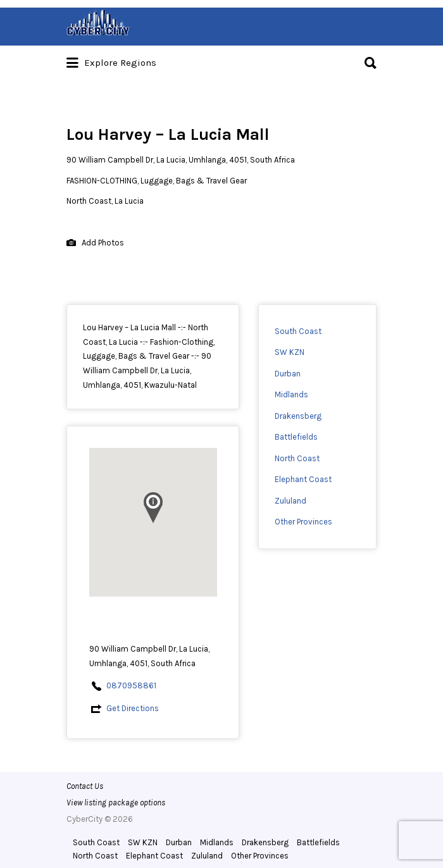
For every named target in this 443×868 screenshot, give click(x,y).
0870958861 (131, 685)
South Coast (298, 331)
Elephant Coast (303, 479)
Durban (288, 374)
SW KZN (290, 352)
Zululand (290, 501)
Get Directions (133, 708)
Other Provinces (303, 522)
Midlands (291, 394)
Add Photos (95, 243)
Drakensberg (298, 416)
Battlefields (296, 437)
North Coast (297, 458)
